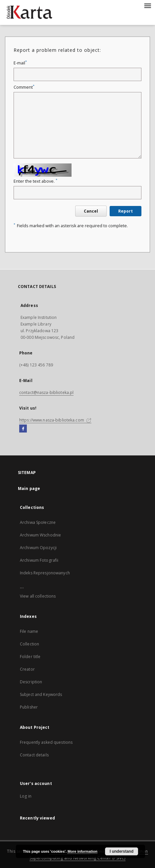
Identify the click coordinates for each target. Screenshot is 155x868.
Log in (26, 796)
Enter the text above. (35, 181)
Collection (29, 644)
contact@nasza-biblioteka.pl (46, 392)
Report (126, 211)
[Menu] (147, 5)
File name (29, 631)
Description (31, 682)
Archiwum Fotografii (39, 560)
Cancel (91, 211)
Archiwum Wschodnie (40, 535)
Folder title (30, 657)
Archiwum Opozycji (38, 548)
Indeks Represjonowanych (45, 573)
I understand (122, 851)
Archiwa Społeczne (38, 522)
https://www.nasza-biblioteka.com (55, 420)
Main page (29, 488)
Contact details (34, 755)
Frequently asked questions (46, 742)
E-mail (20, 63)
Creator (27, 669)
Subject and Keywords (41, 694)
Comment (24, 87)
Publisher (29, 707)
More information (82, 851)
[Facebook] (23, 429)
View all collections (38, 596)
